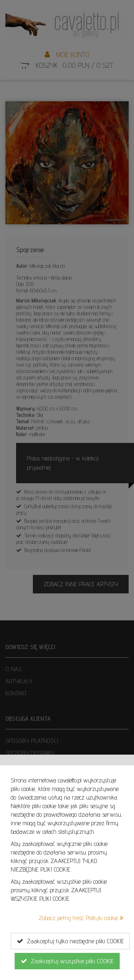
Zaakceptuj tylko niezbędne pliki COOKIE (70, 941)
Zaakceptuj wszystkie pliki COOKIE (67, 961)
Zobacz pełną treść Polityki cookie (81, 918)
